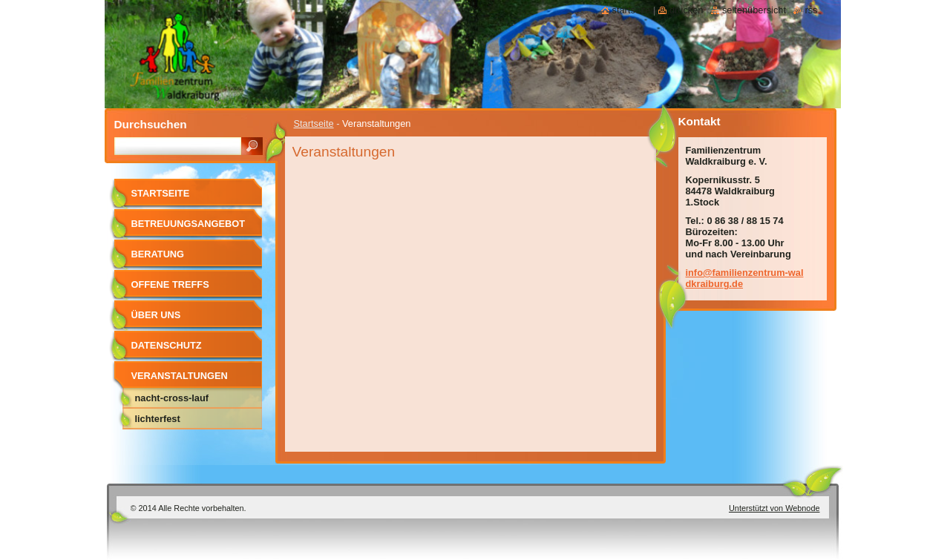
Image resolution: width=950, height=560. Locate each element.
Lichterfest (158, 419)
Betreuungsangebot (189, 224)
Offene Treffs (170, 284)
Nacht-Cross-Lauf (172, 398)
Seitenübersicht (754, 10)
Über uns (156, 315)
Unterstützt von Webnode (774, 508)
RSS (811, 10)
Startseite (314, 123)
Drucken (687, 10)
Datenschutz (167, 345)
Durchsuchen (151, 124)
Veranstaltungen (180, 376)
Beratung (158, 254)
